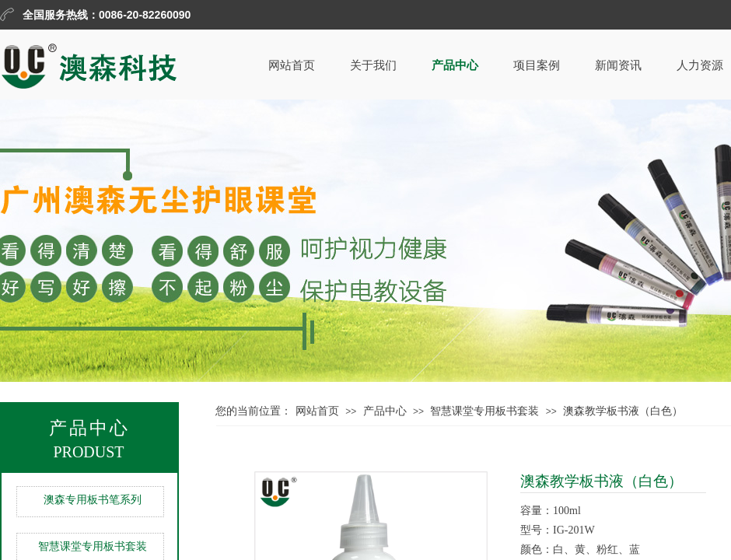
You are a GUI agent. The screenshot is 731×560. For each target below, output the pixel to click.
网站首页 (292, 65)
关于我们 (373, 65)
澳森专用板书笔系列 (93, 500)
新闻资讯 (618, 65)
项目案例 (537, 65)
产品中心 (455, 65)
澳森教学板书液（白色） (623, 411)
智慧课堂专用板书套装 (484, 411)
